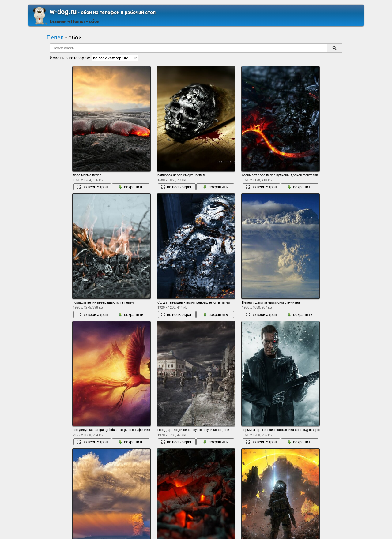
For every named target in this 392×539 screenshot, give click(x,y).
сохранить (131, 187)
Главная (58, 21)
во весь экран (92, 187)
